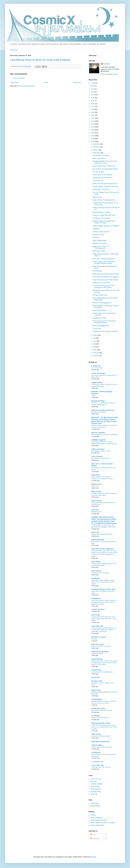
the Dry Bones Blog (98, 709)
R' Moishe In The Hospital (101, 218)
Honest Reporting (98, 540)
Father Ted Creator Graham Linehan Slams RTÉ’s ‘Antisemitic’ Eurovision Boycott (103, 582)
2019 (93, 101)
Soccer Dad (95, 677)
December (97, 144)
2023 (93, 89)
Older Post (77, 82)
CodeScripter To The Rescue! (102, 175)
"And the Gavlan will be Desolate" (102, 747)
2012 (93, 121)
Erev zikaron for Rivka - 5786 (101, 451)
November (97, 147)
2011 (93, 124)
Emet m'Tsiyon (97, 501)
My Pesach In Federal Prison (100, 458)
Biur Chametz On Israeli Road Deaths (105, 169)
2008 (93, 133)
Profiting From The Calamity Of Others (105, 331)
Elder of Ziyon (96, 491)
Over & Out (95, 486)
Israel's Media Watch (98, 825)
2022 (93, 92)
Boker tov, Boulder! (98, 433)
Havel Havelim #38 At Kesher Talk (104, 166)
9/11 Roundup (97, 271)
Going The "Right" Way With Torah (104, 215)
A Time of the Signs (98, 373)
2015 (93, 112)
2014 (93, 115)
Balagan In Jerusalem (100, 243)
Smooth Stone (96, 670)
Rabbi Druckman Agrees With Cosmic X (106, 280)
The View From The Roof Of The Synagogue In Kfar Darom (103, 286)
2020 (93, 98)
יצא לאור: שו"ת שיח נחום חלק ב (101, 767)
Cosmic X (107, 64)
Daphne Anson (97, 484)
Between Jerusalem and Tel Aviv (103, 410)
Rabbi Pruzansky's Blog (100, 652)
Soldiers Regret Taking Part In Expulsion (106, 226)
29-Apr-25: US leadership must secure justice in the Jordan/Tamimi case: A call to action (104, 727)
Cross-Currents (97, 456)
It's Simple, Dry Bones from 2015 (102, 710)
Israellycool (95, 578)
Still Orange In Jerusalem (101, 155)
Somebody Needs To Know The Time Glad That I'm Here (105, 162)
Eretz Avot (95, 510)
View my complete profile (109, 74)
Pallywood (96, 229)
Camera (93, 815)
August (95, 335)
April (95, 347)
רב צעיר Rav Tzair (98, 765)
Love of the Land (97, 626)
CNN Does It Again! (99, 251)
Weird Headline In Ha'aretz (101, 212)
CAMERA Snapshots (99, 440)
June (95, 341)
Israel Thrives (96, 571)
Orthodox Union (96, 792)
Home (46, 82)
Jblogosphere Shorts (99, 318)
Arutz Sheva (95, 803)
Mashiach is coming (98, 637)
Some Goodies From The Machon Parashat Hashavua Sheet (104, 262)
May (94, 344)
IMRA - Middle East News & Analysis (103, 823)
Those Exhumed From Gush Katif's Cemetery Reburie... (104, 322)
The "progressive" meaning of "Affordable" (105, 435)
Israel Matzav (96, 562)
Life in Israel (96, 615)
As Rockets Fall (98, 181)
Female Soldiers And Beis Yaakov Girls (105, 186)
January (96, 356)
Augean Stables (97, 382)
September (97, 153)
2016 (93, 109)
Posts (93, 835)
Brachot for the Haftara (99, 412)
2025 (93, 83)
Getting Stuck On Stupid (101, 189)
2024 (93, 86)
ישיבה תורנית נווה (96, 779)
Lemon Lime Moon (98, 609)
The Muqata (96, 716)
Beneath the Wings (98, 401)
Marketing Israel (96, 512)
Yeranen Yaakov (97, 745)
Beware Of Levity (98, 235)
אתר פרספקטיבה (97, 762)
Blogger (94, 857)
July (94, 338)
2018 (93, 104)
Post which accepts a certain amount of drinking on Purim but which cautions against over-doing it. (104, 602)
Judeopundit (96, 598)
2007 (93, 136)
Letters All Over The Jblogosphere (104, 200)
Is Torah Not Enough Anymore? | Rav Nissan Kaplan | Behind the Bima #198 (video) (104, 619)
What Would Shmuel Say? (101, 742)
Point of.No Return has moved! (101, 646)
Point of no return (98, 644)
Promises (94, 639)
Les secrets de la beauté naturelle (102, 672)
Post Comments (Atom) (27, 86)
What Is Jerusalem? (99, 158)
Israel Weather (95, 806)
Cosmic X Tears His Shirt (101, 232)
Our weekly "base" (97, 368)
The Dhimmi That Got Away (100, 573)
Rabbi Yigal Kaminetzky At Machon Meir (106, 274)
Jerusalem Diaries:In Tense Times (103, 589)
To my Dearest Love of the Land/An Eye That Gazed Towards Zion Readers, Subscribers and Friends (104, 630)
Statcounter (14, 50)
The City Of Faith (98, 172)
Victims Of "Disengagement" (102, 303)
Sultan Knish (96, 690)
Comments (95, 839)
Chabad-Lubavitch (97, 784)
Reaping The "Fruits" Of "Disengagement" (100, 247)
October (96, 150)
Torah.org (94, 794)
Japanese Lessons (97, 654)
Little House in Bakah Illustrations (102, 534)
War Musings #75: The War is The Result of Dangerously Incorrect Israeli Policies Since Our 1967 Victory (104, 663)
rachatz (94, 395)
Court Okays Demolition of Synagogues (106, 277)
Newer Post (14, 82)
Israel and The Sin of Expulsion (102, 549)
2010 (93, 127)
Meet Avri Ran (97, 197)
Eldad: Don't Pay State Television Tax (105, 184)
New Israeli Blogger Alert (101, 326)
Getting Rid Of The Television (102, 178)
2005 (93, 142)
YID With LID (96, 753)
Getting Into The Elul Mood (101, 283)
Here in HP (95, 532)
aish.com (94, 781)
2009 (93, 130)
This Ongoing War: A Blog (101, 723)
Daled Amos (96, 475)
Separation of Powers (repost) (101, 736)
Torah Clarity (96, 734)
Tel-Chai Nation (97, 699)
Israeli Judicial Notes (99, 310)
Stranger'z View (97, 681)
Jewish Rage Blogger (100, 240)
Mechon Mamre (96, 789)
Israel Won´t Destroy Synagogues (104, 259)
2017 (93, 106)
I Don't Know (97, 329)
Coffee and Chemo (98, 449)
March (95, 350)
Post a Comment (19, 78)
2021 (93, 95)
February (96, 353)
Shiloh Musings (97, 659)
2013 (93, 118)
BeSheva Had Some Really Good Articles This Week (104, 222)
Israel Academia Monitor (99, 820)
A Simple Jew (96, 366)
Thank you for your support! (100, 718)
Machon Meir (95, 787)
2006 (93, 139)
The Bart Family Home (100, 295)
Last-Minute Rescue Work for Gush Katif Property (40, 60)
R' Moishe (96, 237)
